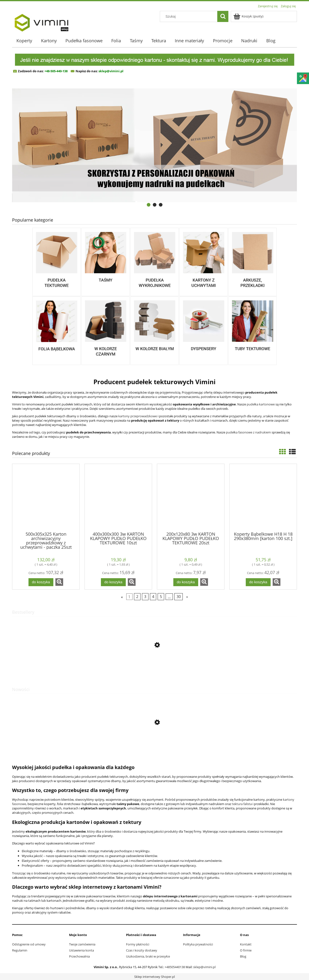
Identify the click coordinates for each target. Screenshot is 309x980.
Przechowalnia (79, 956)
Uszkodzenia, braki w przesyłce (148, 956)
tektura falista (242, 804)
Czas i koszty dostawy (142, 950)
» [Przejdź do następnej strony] (187, 597)
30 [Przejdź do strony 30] (179, 597)
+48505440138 (175, 967)
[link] (154, 145)
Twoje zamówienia (82, 944)
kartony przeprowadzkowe (138, 416)
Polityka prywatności (198, 944)
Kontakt (246, 944)
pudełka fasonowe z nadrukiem (248, 432)
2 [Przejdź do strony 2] (137, 597)
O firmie (246, 950)
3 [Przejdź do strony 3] (145, 597)
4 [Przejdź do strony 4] (153, 597)
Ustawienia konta (81, 950)
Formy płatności (138, 944)
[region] (154, 145)
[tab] (149, 205)
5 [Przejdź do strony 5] (161, 597)
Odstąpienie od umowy (29, 944)
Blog (243, 956)
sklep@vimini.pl (204, 967)
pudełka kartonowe (261, 404)
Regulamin (20, 950)
